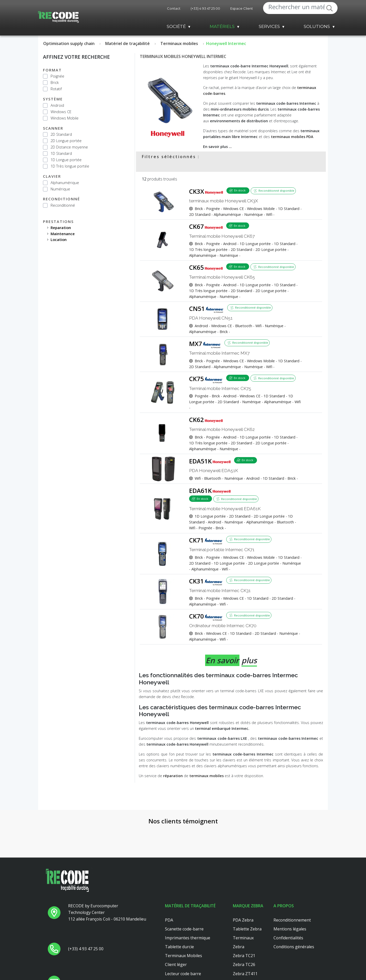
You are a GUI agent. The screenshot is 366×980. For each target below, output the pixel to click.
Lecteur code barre (183, 940)
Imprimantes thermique (188, 904)
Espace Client (242, 8)
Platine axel (176, 967)
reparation (61, 228)
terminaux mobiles (207, 776)
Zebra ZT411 (245, 940)
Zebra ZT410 (245, 949)
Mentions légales (290, 895)
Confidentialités (288, 904)
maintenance (63, 234)
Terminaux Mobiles (184, 922)
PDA (169, 886)
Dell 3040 (174, 976)
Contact (174, 8)
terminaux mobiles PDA (292, 137)
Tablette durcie (179, 913)
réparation (173, 776)
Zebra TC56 (244, 967)
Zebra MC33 (245, 958)
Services (269, 26)
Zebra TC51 (244, 976)
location (59, 239)
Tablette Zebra (247, 895)
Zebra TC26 (244, 931)
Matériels (222, 26)
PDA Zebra (243, 886)
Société (176, 26)
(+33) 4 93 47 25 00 (205, 8)
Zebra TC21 (244, 922)
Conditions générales (294, 913)
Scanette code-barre (184, 895)
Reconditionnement (292, 886)
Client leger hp (179, 958)
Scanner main (178, 949)
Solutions (317, 26)
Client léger (176, 931)
